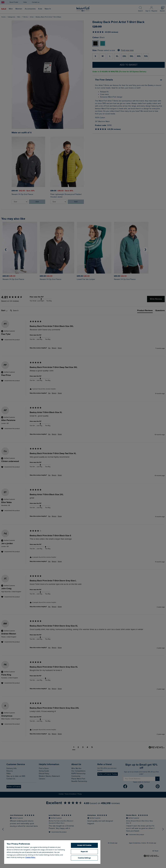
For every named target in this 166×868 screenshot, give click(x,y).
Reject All (84, 852)
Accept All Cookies (84, 845)
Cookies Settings (84, 858)
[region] (52, 852)
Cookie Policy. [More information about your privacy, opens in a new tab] (30, 857)
